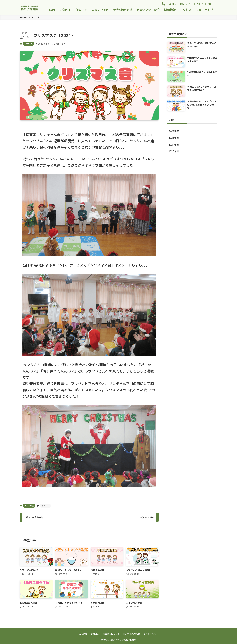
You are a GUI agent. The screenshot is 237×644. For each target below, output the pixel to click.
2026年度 (174, 131)
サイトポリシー (151, 634)
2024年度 (28, 44)
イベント (45, 506)
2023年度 (174, 151)
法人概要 (83, 634)
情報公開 (95, 634)
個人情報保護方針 (132, 634)
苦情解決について (111, 634)
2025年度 (174, 138)
